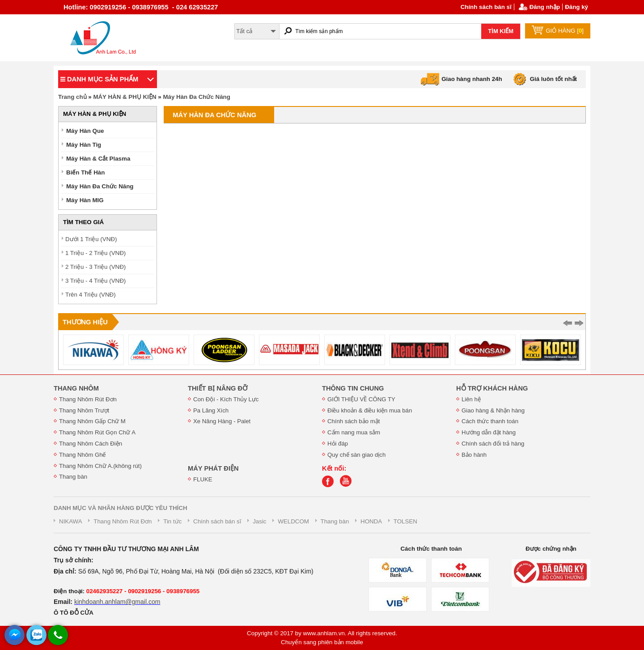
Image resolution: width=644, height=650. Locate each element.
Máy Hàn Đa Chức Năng (196, 97)
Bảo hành (474, 455)
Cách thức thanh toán (490, 421)
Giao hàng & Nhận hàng (493, 410)
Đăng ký (576, 7)
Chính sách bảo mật (354, 421)
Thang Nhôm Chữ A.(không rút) (100, 466)
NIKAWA (71, 521)
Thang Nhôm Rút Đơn (88, 399)
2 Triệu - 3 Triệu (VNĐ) (95, 267)
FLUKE (203, 479)
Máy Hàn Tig (84, 145)
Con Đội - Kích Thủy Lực (226, 399)
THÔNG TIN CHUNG (353, 388)
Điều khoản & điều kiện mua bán (370, 410)
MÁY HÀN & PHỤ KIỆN (125, 97)
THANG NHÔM (76, 388)
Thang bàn (73, 477)
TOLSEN (405, 521)
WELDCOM (293, 521)
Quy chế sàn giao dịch (356, 455)
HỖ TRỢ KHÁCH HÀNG (492, 388)
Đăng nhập (545, 7)
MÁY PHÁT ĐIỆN (213, 468)
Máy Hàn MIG (85, 200)
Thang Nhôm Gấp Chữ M (92, 421)
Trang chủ (72, 97)
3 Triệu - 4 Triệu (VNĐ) (95, 281)
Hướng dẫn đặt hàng (489, 432)
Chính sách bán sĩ (486, 7)
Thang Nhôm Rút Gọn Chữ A (97, 432)
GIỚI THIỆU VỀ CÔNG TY (361, 399)
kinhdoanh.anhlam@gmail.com (117, 602)
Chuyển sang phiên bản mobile (322, 642)
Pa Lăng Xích (211, 410)
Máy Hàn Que (85, 131)
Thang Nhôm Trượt (84, 410)
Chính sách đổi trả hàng (493, 444)
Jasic (259, 521)
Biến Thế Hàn (85, 172)
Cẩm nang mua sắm (354, 432)
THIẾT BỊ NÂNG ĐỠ (218, 388)
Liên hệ (471, 399)
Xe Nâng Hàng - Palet (222, 421)
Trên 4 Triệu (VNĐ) (91, 295)
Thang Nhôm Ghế (83, 455)
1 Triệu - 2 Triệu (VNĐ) (95, 253)
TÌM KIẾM (501, 31)
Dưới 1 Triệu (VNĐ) (91, 239)
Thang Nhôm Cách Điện (91, 444)
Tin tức (172, 521)
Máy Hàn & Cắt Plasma (98, 159)
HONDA (371, 521)
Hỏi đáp (338, 444)
